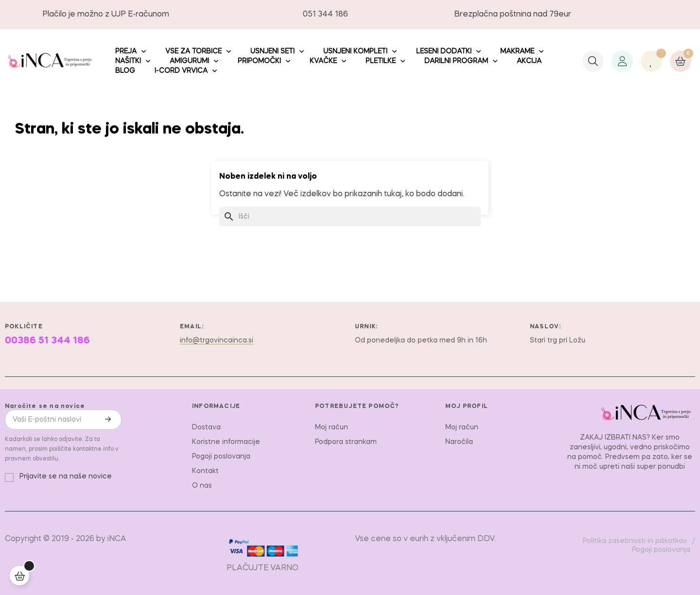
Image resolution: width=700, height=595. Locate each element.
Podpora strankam (346, 442)
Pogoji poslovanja (221, 457)
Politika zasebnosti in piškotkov (635, 541)
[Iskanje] (350, 217)
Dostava (206, 427)
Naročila (459, 442)
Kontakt (205, 471)
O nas (202, 486)
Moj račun (332, 427)
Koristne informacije (226, 442)
